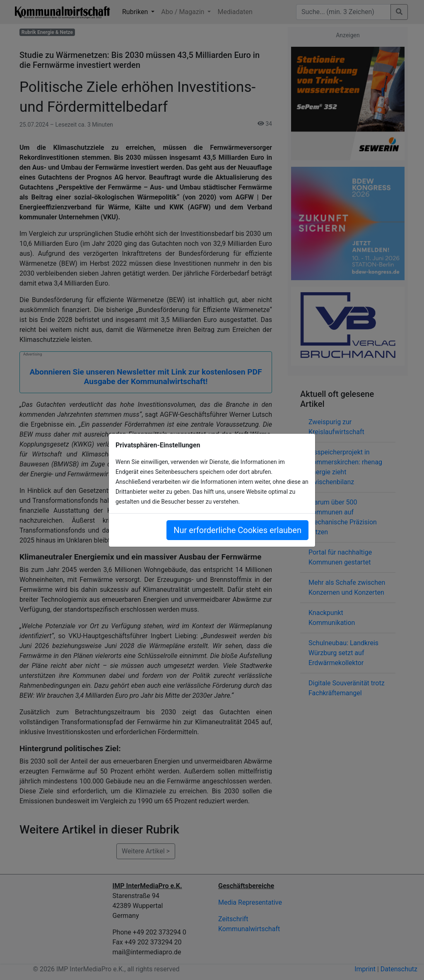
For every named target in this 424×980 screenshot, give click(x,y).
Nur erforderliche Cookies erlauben (237, 530)
